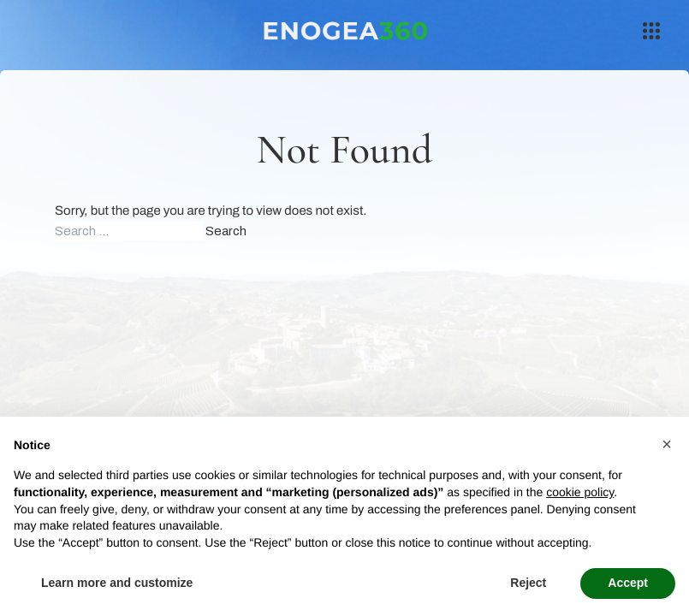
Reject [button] (528, 583)
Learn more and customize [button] (117, 583)
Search (226, 231)
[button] (667, 444)
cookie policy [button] (580, 492)
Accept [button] (628, 583)
